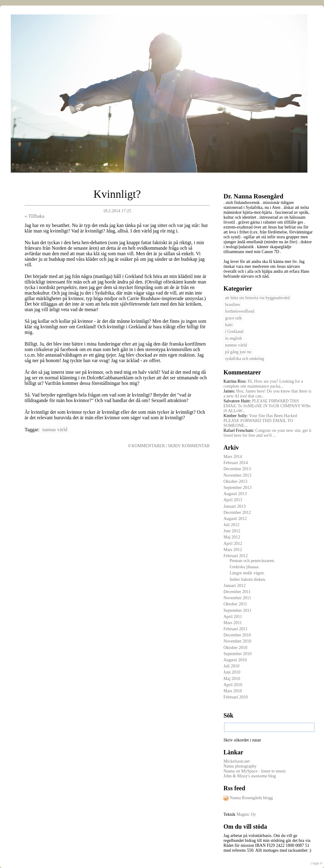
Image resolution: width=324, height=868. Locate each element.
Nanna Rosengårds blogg (251, 798)
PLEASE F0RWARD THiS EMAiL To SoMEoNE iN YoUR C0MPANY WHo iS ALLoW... (267, 406)
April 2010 (233, 685)
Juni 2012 (232, 531)
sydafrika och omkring (245, 359)
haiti (229, 325)
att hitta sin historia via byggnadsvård (257, 298)
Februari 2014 (236, 463)
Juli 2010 (231, 666)
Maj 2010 (232, 679)
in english (233, 338)
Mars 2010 (233, 691)
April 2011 (233, 617)
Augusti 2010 (235, 660)
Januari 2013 (235, 506)
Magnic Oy (246, 814)
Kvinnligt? (117, 194)
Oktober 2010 (235, 648)
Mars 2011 (233, 623)
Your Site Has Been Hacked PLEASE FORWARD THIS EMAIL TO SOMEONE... (260, 421)
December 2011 (237, 592)
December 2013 (237, 469)
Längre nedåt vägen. (247, 573)
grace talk (233, 318)
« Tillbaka (34, 216)
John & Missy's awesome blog (250, 776)
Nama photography (240, 766)
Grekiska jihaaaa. (245, 567)
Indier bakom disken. (248, 579)
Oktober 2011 (235, 604)
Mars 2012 (233, 550)
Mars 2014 (233, 457)
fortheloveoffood (240, 311)
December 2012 (237, 512)
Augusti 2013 (235, 494)
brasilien (232, 305)
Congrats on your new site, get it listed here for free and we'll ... (267, 433)
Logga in (317, 863)
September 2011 (237, 610)
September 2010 (237, 654)
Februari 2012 (236, 556)
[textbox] (269, 727)
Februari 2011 (235, 629)
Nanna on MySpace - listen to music (255, 771)
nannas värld (55, 430)
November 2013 (237, 475)
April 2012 (233, 543)
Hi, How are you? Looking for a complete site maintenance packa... (263, 384)
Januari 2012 (235, 586)
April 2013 (233, 500)
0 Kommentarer (146, 446)
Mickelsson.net (237, 761)
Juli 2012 (231, 525)
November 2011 (237, 598)
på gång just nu (238, 352)
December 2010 (237, 635)
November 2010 (237, 641)
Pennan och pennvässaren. (252, 561)
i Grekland (234, 332)
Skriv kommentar (189, 446)
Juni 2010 (232, 672)
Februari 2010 (236, 697)
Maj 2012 (232, 537)
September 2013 (237, 488)
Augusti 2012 (235, 519)
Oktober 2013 (235, 481)
